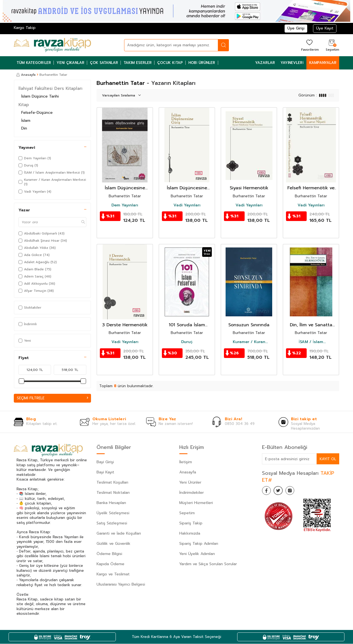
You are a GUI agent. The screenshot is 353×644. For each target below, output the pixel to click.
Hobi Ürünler (202, 63)
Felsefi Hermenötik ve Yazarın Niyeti (311, 188)
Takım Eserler (138, 63)
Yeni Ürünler (190, 483)
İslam (26, 121)
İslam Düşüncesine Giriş (125, 188)
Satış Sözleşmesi (112, 524)
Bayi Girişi (105, 463)
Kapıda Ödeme (110, 564)
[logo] (52, 45)
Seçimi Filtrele (52, 398)
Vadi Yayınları (187, 205)
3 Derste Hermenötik (125, 325)
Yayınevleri (292, 63)
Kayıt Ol (328, 459)
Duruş (187, 342)
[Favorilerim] (309, 45)
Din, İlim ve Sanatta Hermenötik (311, 325)
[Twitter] (281, 492)
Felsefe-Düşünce (37, 113)
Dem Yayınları (125, 205)
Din (24, 128)
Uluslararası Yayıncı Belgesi (121, 585)
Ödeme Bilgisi (109, 554)
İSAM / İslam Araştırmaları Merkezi (311, 342)
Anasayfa (26, 75)
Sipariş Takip (191, 524)
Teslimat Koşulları (112, 483)
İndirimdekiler (192, 493)
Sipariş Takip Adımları (199, 544)
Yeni (25, 341)
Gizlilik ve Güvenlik (113, 544)
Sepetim (187, 514)
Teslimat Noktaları (113, 493)
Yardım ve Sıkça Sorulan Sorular (208, 564)
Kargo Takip (25, 28)
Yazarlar (265, 63)
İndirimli (28, 324)
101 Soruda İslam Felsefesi (187, 325)
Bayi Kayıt (105, 473)
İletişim (186, 463)
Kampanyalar (323, 63)
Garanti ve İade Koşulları (119, 534)
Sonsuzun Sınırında (249, 325)
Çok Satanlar (104, 63)
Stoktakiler (30, 308)
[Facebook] (268, 492)
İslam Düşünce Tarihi (40, 96)
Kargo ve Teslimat (113, 575)
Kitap (24, 105)
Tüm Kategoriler (34, 63)
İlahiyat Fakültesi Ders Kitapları (50, 88)
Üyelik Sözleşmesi (113, 514)
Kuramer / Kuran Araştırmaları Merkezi (249, 342)
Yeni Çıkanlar (71, 63)
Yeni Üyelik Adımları (197, 554)
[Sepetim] (332, 45)
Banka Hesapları (111, 503)
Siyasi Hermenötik (249, 188)
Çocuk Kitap (170, 63)
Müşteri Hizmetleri (196, 503)
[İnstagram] (295, 492)
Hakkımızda (190, 534)
